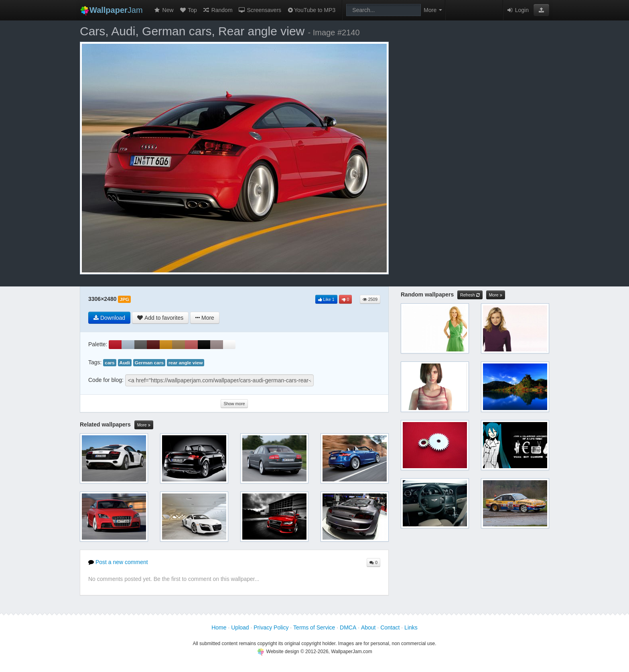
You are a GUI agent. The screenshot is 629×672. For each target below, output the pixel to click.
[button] (541, 10)
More (144, 425)
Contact (390, 627)
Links (411, 627)
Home (219, 627)
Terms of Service (314, 627)
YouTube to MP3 (311, 10)
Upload (240, 627)
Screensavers (260, 10)
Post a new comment (118, 562)
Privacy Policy (271, 627)
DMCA (348, 627)
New (164, 10)
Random (218, 10)
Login (517, 10)
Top (188, 10)
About (368, 627)
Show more (234, 404)
